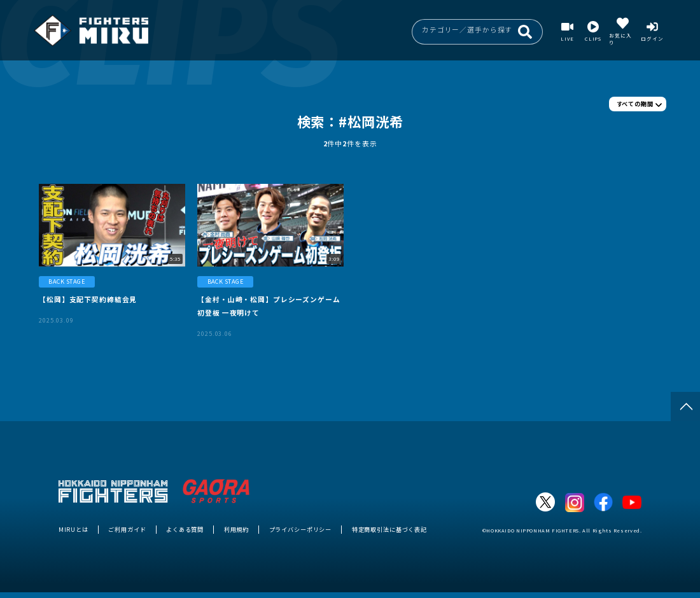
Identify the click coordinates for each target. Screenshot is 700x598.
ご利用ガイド (127, 529)
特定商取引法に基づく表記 (389, 529)
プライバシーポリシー (301, 529)
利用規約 (236, 529)
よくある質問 (185, 529)
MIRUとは (73, 529)
